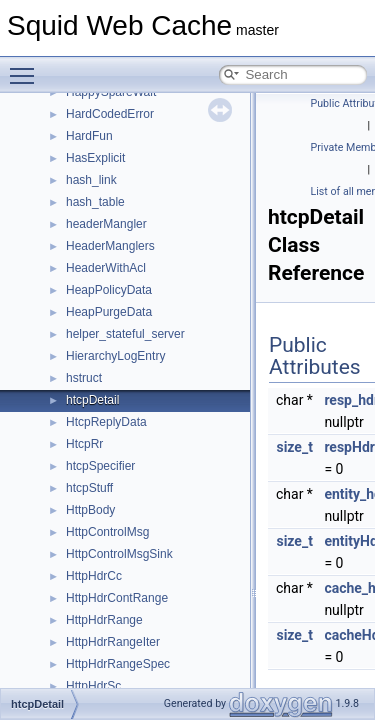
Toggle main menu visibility (27, 67)
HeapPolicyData (109, 290)
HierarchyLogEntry (115, 356)
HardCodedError (110, 114)
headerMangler (106, 224)
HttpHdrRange (104, 620)
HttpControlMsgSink (119, 554)
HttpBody (90, 510)
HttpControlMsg (107, 532)
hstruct (84, 378)
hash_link (91, 180)
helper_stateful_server (125, 334)
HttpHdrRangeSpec (118, 664)
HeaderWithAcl (106, 268)
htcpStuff (89, 488)
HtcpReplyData (106, 422)
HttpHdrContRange (117, 598)
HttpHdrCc (94, 576)
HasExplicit (95, 158)
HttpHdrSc (93, 686)
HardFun (89, 136)
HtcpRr (84, 444)
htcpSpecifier (100, 466)
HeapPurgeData (109, 312)
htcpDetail (92, 400)
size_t (294, 447)
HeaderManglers (110, 246)
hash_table (95, 202)
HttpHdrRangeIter (113, 642)
